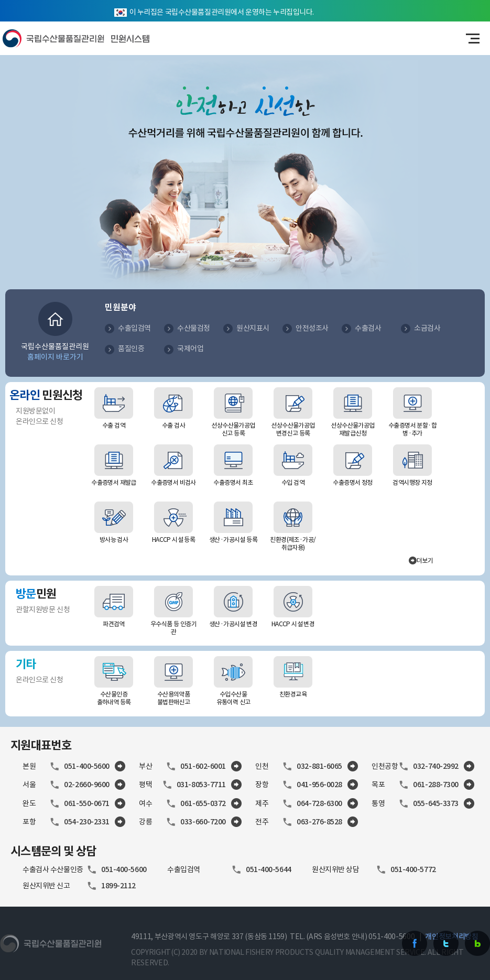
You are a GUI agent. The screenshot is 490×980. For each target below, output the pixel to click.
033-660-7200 (203, 822)
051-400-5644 (269, 869)
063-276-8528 (319, 822)
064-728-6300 (319, 803)
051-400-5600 (87, 766)
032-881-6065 (319, 766)
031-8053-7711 (201, 785)
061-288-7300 (436, 785)
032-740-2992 (436, 766)
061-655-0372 (203, 803)
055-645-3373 (436, 803)
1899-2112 (118, 886)
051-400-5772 (413, 869)
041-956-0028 (319, 785)
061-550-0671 (87, 803)
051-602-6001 (203, 766)
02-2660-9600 (87, 785)
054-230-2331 (87, 822)
